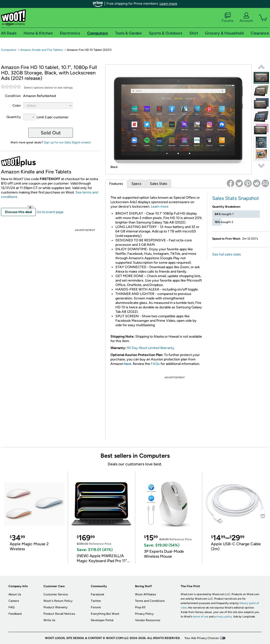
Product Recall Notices (59, 614)
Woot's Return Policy (58, 601)
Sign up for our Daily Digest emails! (67, 142)
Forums (228, 18)
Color (17, 106)
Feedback (15, 614)
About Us (15, 594)
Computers (9, 50)
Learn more (168, 4)
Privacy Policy (144, 614)
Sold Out (51, 133)
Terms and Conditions (150, 601)
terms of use (201, 617)
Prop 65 (140, 607)
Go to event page (50, 212)
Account (246, 18)
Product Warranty (55, 607)
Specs (136, 184)
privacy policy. (223, 617)
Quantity (14, 117)
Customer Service (56, 594)
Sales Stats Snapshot (236, 198)
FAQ (11, 607)
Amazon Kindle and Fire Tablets (42, 50)
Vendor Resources (148, 620)
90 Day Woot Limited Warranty (151, 348)
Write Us (49, 620)
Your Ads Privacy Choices (202, 638)
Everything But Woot (105, 614)
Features (116, 184)
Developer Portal (102, 620)
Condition (13, 96)
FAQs (155, 364)
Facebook (98, 594)
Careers (14, 601)
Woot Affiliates (146, 594)
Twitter (96, 601)
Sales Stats (159, 184)
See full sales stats (227, 254)
